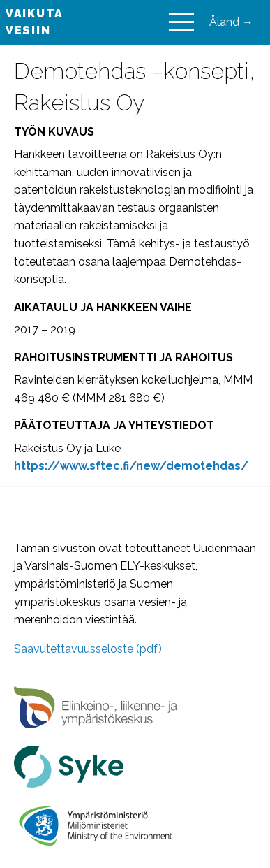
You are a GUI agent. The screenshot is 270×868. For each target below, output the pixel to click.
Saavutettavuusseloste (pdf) (88, 649)
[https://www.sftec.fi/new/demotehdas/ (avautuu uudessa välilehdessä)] (131, 466)
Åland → (231, 22)
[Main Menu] (181, 22)
